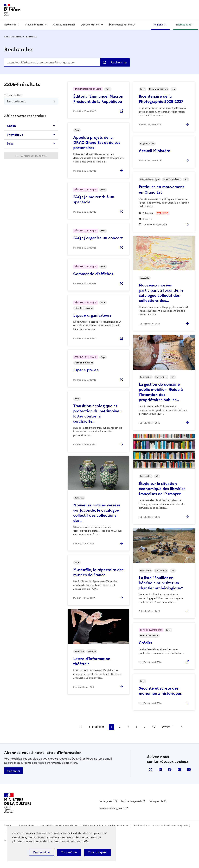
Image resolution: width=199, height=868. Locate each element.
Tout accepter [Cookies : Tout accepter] (97, 852)
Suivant (166, 727)
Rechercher (119, 62)
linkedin (160, 769)
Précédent (98, 727)
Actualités (10, 25)
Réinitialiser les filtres (33, 156)
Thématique (15, 135)
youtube (189, 769)
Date (10, 143)
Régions (158, 25)
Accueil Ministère (13, 37)
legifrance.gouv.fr (132, 801)
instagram (179, 769)
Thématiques (183, 25)
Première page (81, 727)
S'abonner (14, 771)
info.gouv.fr (156, 801)
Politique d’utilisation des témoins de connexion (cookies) (162, 826)
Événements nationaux (122, 25)
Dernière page (182, 727)
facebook (170, 769)
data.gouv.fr (107, 801)
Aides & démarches (64, 25)
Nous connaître (34, 25)
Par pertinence (16, 101)
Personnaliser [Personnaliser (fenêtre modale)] (42, 852)
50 (154, 727)
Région (11, 126)
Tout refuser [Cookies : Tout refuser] (69, 852)
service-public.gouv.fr (112, 808)
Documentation (90, 25)
